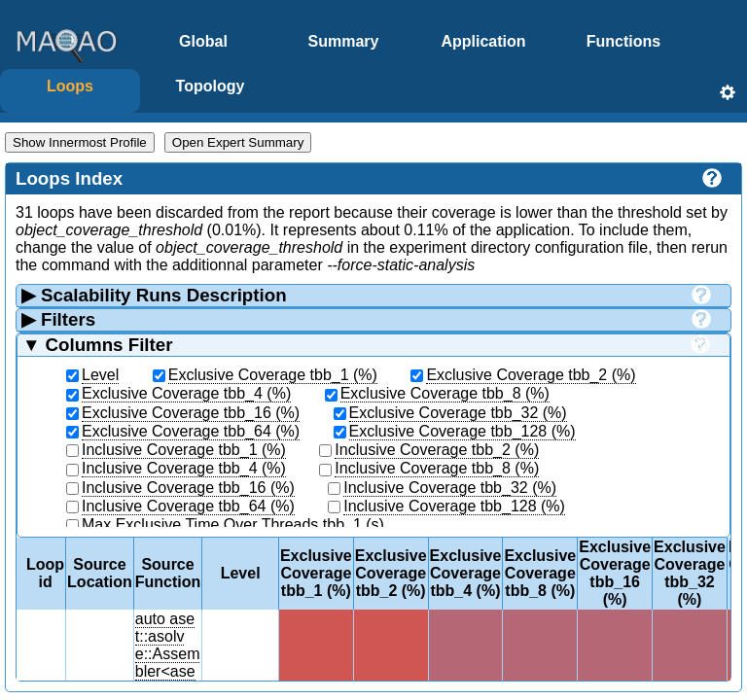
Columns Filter (364, 345)
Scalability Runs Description (364, 295)
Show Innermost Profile (80, 142)
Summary (344, 41)
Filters (364, 319)
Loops (70, 86)
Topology (211, 86)
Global (203, 41)
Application (483, 41)
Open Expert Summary (238, 142)
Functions (623, 41)
